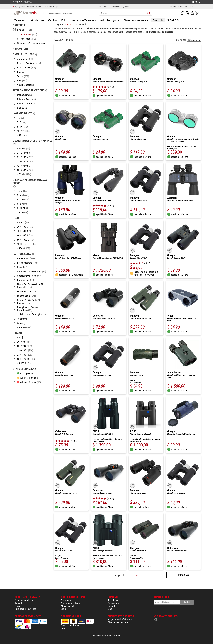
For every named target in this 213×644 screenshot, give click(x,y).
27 (137, 575)
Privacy (18, 606)
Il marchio (19, 603)
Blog (110, 609)
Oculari (53, 20)
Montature (37, 20)
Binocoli (158, 20)
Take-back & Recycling (25, 609)
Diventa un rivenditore (118, 622)
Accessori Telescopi (84, 20)
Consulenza (113, 603)
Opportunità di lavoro (71, 603)
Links (64, 609)
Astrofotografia (110, 20)
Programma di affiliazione (120, 619)
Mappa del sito (68, 606)
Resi (63, 628)
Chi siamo (66, 600)
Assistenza (113, 600)
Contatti (112, 606)
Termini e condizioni (24, 600)
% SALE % (173, 20)
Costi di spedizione (70, 625)
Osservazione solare (136, 20)
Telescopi (20, 20)
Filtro (65, 20)
